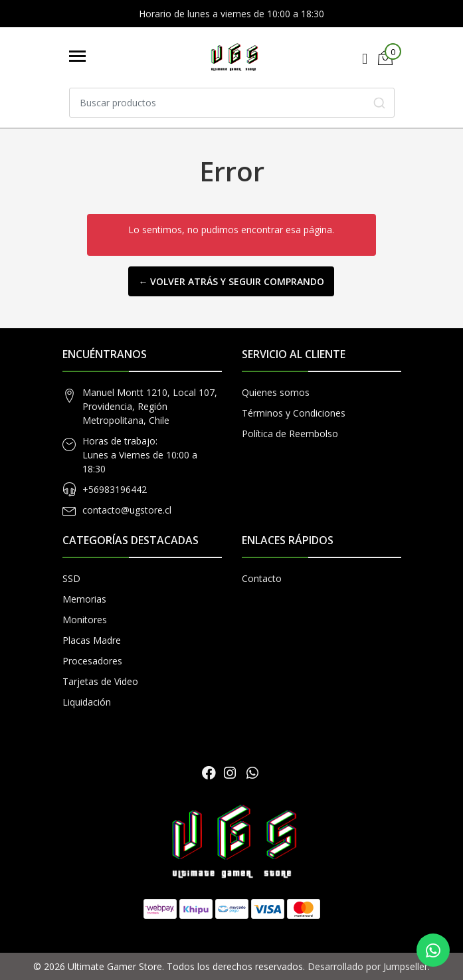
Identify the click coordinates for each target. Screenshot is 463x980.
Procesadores (92, 661)
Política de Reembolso (290, 434)
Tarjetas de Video (100, 681)
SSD (71, 578)
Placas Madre (92, 640)
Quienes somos (276, 392)
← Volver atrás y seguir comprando (231, 281)
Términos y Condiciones (294, 413)
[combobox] (232, 103)
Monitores (85, 620)
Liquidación (87, 702)
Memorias (84, 599)
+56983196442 (115, 489)
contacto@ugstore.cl (127, 510)
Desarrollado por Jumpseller (368, 966)
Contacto (262, 578)
